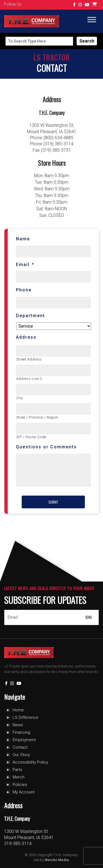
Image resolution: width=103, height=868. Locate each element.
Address (26, 337)
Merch (19, 777)
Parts (17, 770)
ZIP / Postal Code (31, 437)
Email (25, 265)
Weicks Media (57, 860)
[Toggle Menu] (92, 20)
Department (30, 316)
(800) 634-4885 (58, 138)
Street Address (29, 359)
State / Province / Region (37, 417)
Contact (20, 747)
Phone (24, 290)
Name (23, 239)
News (18, 725)
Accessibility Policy (30, 762)
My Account (24, 792)
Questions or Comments (46, 447)
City (20, 398)
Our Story (21, 755)
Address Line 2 (29, 379)
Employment (24, 740)
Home (18, 710)
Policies (20, 785)
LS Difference (26, 717)
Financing (21, 732)
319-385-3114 (18, 844)
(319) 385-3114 (58, 144)
